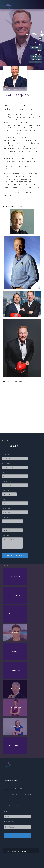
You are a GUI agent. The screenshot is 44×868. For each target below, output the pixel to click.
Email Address (7, 482)
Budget (5, 526)
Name (6, 811)
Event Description (8, 535)
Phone (4, 473)
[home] (13, 4)
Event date (6, 491)
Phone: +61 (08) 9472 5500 (13, 789)
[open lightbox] (22, 221)
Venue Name (6, 508)
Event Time (6, 500)
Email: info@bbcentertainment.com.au (18, 794)
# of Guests (6, 517)
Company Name (7, 464)
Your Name (6, 455)
